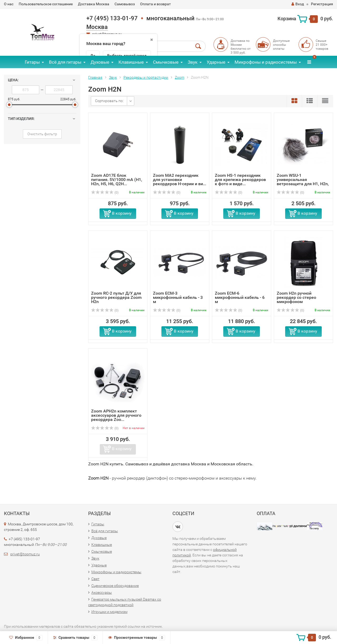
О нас (9, 4)
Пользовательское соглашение (46, 4)
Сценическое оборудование (115, 586)
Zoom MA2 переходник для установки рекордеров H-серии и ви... (180, 180)
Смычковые (166, 62)
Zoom (180, 77)
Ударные (216, 62)
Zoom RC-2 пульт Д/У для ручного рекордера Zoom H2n (116, 297)
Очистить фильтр (42, 134)
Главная (95, 77)
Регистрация (322, 4)
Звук (193, 62)
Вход (298, 4)
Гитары (32, 62)
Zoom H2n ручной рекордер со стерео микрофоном (296, 297)
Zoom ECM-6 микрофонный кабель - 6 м (240, 297)
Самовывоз (125, 4)
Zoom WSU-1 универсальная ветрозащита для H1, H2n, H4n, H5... (303, 182)
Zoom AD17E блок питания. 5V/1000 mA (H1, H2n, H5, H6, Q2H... (117, 180)
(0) (105, 193)
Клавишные (131, 62)
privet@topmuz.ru (25, 554)
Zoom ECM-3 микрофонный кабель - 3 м (178, 297)
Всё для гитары (65, 62)
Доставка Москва (94, 4)
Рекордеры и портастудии (146, 77)
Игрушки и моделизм (109, 612)
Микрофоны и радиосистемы (266, 62)
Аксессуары (102, 592)
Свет (95, 579)
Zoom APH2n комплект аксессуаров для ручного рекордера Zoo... (116, 415)
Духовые (100, 62)
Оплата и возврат (155, 4)
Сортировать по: (109, 101)
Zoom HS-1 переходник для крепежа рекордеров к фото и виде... (240, 180)
